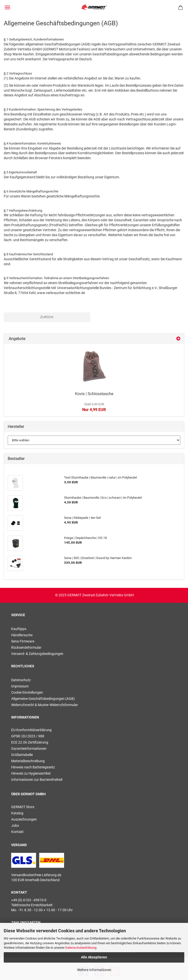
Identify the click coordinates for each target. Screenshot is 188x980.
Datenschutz (21, 680)
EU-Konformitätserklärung (31, 730)
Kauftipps (19, 629)
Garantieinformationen (29, 749)
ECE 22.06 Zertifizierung (30, 742)
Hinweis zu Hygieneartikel (31, 773)
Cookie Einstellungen (27, 692)
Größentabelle (22, 755)
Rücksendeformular (26, 647)
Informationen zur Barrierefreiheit (37, 780)
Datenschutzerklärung (81, 948)
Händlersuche (22, 635)
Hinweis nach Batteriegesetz (33, 767)
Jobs (15, 826)
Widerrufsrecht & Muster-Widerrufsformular (45, 705)
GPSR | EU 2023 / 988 (28, 736)
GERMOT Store (23, 807)
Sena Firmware (23, 641)
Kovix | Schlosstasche (94, 394)
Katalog (17, 813)
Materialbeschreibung (28, 761)
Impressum (20, 686)
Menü (7, 7)
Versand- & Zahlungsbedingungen (37, 654)
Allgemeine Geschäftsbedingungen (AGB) (43, 699)
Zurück (47, 317)
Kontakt (17, 832)
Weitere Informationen (94, 970)
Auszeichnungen (24, 819)
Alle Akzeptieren (94, 957)
